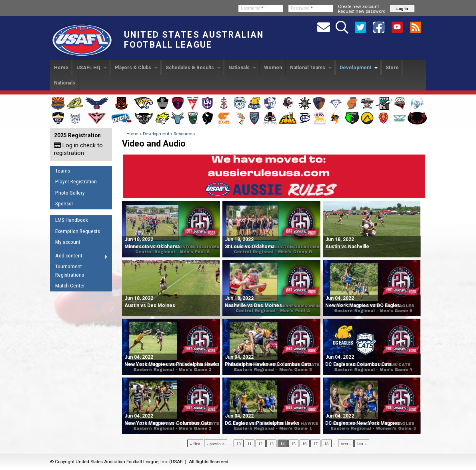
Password (302, 8)
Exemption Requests (78, 231)
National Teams (311, 68)
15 (293, 444)
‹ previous (215, 444)
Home (61, 68)
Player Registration (76, 182)
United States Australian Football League (194, 40)
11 (250, 444)
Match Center (70, 286)
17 (315, 444)
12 (261, 444)
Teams (63, 171)
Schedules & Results (193, 68)
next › (346, 444)
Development (359, 68)
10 (239, 444)
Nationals (242, 68)
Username (252, 8)
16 (305, 444)
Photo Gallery (70, 193)
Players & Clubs (136, 68)
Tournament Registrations (70, 271)
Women (273, 68)
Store (392, 68)
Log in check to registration (78, 149)
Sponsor (64, 204)
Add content (79, 257)
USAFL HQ (92, 68)
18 (327, 444)
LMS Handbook (72, 220)
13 (271, 444)
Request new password (362, 11)
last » (362, 444)
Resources (184, 134)
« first (195, 444)
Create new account (358, 6)
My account (68, 242)
